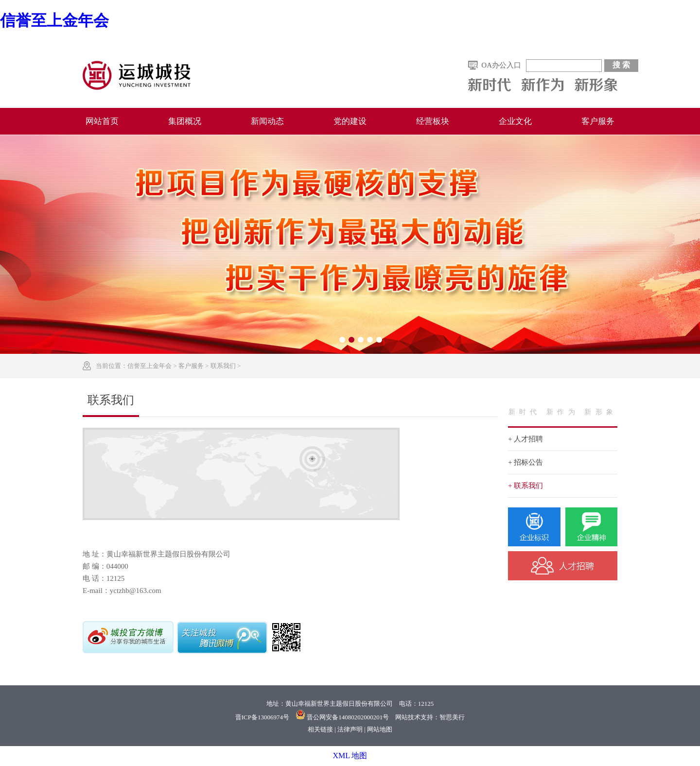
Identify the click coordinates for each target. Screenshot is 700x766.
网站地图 (380, 729)
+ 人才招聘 (525, 439)
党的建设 (350, 121)
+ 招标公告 (525, 462)
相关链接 (320, 729)
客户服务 (598, 121)
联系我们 (223, 366)
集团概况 (185, 121)
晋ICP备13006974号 (262, 717)
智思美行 (452, 717)
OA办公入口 (501, 65)
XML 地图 (350, 756)
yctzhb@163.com (136, 591)
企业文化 (515, 121)
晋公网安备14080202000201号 (348, 717)
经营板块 (433, 121)
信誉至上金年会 (54, 20)
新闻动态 (267, 121)
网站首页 (102, 121)
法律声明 (350, 729)
